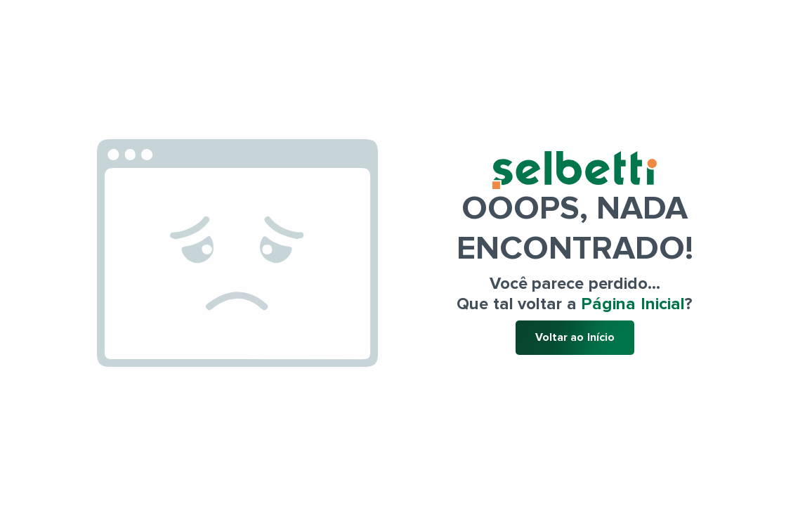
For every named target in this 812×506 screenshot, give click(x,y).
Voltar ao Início (575, 337)
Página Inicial (633, 304)
